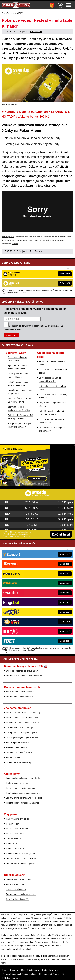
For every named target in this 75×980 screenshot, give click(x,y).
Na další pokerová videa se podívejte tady (33, 138)
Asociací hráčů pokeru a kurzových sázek (34, 928)
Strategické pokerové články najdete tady (32, 144)
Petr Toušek (36, 31)
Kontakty (14, 970)
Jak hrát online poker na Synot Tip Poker (24, 798)
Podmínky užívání (50, 970)
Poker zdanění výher (15, 884)
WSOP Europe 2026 (15, 849)
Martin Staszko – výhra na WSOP (21, 859)
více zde (15, 244)
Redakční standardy (30, 970)
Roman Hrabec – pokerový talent (21, 854)
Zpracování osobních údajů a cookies (19, 974)
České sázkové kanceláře (18, 899)
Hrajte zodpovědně (8, 237)
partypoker (20, 167)
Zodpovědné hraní (65, 925)
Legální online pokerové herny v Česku (23, 778)
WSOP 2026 (12, 844)
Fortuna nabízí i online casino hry (21, 894)
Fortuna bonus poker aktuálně (19, 697)
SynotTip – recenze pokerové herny (22, 671)
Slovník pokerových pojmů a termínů (22, 737)
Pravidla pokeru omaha (16, 747)
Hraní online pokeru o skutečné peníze (23, 793)
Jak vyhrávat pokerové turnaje (19, 728)
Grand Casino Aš (14, 839)
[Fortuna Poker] (25, 486)
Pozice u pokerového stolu (18, 742)
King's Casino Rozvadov (17, 829)
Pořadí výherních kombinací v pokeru (23, 718)
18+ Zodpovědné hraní (49, 974)
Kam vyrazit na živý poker (18, 819)
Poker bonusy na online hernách (20, 788)
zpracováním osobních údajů (34, 326)
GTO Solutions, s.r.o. (11, 978)
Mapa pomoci (19, 959)
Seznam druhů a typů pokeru (19, 752)
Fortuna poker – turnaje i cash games (23, 803)
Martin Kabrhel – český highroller (21, 864)
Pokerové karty (13, 824)
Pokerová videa (13, 757)
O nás (4, 970)
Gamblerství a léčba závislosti (19, 879)
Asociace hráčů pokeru (16, 889)
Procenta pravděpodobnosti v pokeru (22, 723)
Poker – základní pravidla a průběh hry (23, 713)
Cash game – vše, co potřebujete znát (23, 733)
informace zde (58, 942)
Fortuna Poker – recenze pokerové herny (24, 676)
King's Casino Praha (15, 834)
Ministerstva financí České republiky (47, 918)
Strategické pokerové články (19, 762)
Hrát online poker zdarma (17, 783)
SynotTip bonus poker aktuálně (20, 692)
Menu (69, 5)
